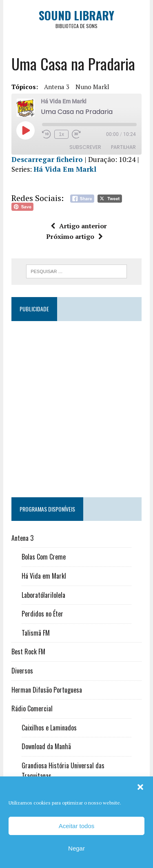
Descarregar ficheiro (47, 159)
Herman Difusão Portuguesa (47, 690)
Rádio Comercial (32, 708)
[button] (140, 787)
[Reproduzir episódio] (25, 130)
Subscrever (85, 147)
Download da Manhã (46, 746)
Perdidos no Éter (42, 614)
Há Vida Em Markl (65, 169)
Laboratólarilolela (43, 595)
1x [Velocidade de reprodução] (61, 134)
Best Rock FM (28, 652)
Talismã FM (36, 633)
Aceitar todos (77, 826)
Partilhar (123, 147)
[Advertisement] (76, 406)
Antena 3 (57, 87)
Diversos (22, 671)
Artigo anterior (79, 226)
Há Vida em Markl (44, 576)
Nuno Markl (92, 87)
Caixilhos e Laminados (49, 728)
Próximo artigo (74, 236)
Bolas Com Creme (44, 557)
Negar (76, 848)
